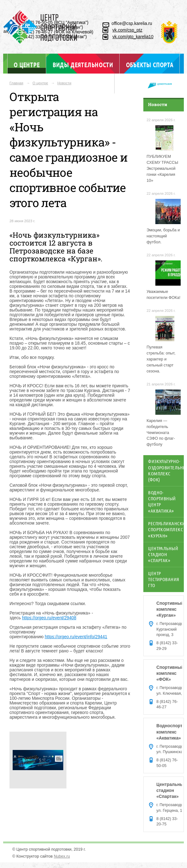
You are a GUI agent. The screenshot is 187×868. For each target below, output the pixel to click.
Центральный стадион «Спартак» (163, 554)
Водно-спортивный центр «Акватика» (162, 502)
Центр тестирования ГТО (164, 579)
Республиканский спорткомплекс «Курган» (166, 529)
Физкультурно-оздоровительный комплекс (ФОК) (166, 470)
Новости (64, 83)
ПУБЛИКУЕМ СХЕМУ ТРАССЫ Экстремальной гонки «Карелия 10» (162, 169)
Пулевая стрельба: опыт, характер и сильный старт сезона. (161, 359)
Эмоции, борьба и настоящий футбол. (163, 236)
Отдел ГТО (93, 85)
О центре (27, 65)
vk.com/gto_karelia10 (133, 37)
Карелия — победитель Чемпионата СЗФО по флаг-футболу (161, 433)
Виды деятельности (83, 65)
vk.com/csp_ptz (127, 30)
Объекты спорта (150, 65)
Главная (16, 83)
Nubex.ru (62, 856)
